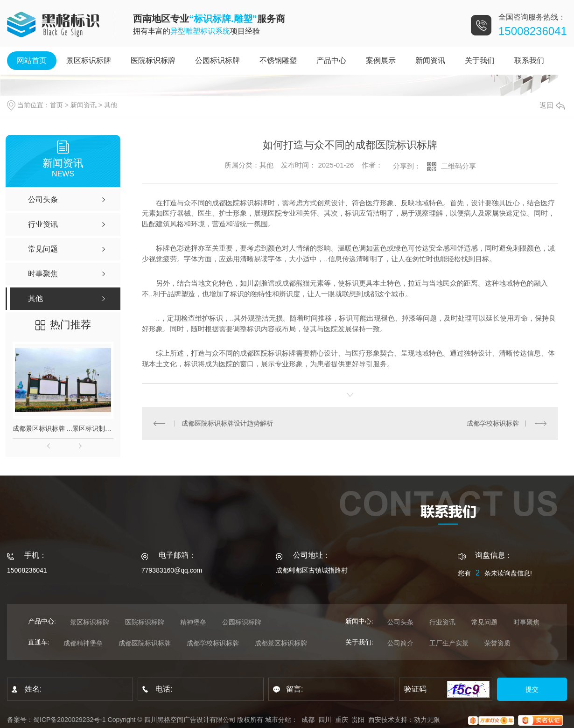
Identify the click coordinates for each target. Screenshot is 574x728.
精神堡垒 (193, 622)
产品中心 (331, 60)
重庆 (342, 720)
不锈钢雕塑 (278, 60)
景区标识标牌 (89, 60)
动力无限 (427, 720)
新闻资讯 (430, 60)
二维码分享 (458, 166)
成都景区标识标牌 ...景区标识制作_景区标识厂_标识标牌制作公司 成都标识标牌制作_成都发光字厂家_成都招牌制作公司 (63, 428)
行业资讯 (442, 622)
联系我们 (529, 60)
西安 (375, 720)
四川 (325, 720)
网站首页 (32, 60)
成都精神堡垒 (83, 643)
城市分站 (278, 720)
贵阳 (358, 720)
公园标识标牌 (217, 60)
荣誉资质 (497, 643)
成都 (308, 720)
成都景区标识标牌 (281, 643)
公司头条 (400, 622)
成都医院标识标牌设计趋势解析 (227, 423)
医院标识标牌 (153, 60)
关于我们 (480, 60)
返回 (552, 105)
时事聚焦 (526, 622)
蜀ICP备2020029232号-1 (70, 720)
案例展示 (381, 60)
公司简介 (400, 643)
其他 (111, 105)
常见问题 (484, 622)
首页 (56, 105)
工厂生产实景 (449, 643)
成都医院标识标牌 (145, 643)
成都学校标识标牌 (493, 423)
